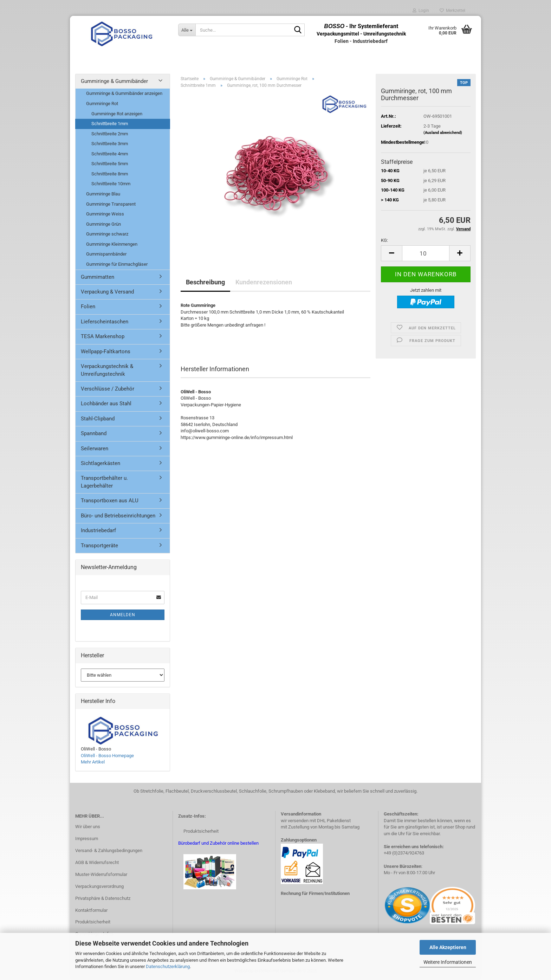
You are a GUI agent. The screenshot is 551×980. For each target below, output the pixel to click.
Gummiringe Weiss (105, 214)
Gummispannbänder (106, 254)
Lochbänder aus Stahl (106, 404)
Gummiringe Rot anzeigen (117, 114)
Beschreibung (205, 282)
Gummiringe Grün (103, 224)
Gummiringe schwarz (107, 234)
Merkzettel (452, 11)
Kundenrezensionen (264, 282)
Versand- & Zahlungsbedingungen (109, 850)
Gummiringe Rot (102, 104)
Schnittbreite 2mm (110, 134)
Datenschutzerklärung (168, 966)
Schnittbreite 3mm (110, 144)
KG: (384, 240)
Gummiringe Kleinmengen (112, 244)
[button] (391, 253)
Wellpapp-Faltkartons (106, 352)
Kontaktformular (91, 910)
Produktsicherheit (93, 922)
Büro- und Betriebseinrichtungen (118, 516)
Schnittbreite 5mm (110, 164)
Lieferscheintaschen (105, 322)
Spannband (94, 433)
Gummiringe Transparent (111, 204)
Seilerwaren (95, 449)
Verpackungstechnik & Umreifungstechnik (107, 370)
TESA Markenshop (103, 336)
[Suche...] (187, 30)
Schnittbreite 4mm (110, 154)
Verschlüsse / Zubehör (108, 389)
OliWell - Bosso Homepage (107, 756)
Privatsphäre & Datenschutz (103, 898)
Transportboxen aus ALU (110, 501)
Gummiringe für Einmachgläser (117, 264)
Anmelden (123, 615)
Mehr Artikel (93, 762)
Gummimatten (98, 277)
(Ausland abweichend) (443, 133)
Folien (88, 307)
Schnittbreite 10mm (111, 184)
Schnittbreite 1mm (110, 124)
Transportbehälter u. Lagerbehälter (104, 482)
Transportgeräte (99, 546)
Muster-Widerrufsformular (101, 874)
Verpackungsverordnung (99, 886)
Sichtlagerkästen (101, 463)
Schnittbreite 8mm (110, 174)
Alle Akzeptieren (448, 947)
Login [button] (421, 11)
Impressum (87, 839)
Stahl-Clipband (98, 419)
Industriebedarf (98, 530)
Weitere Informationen (448, 962)
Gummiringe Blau (103, 194)
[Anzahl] (426, 253)
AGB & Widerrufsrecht (97, 862)
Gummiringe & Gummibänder (114, 81)
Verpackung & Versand (107, 292)
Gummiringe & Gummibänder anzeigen (124, 93)
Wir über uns (88, 827)
